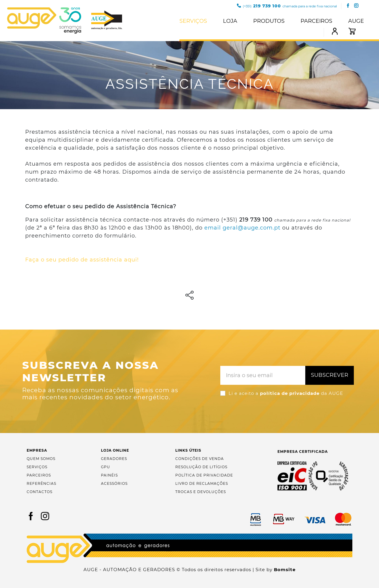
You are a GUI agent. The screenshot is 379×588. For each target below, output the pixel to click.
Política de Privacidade (204, 475)
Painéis (109, 475)
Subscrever (330, 375)
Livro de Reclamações (202, 483)
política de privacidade (290, 393)
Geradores (114, 459)
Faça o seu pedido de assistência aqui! (82, 260)
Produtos (269, 21)
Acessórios (114, 483)
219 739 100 (287, 6)
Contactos (40, 492)
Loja (230, 21)
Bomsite (285, 570)
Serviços (193, 21)
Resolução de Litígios (201, 467)
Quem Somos (41, 459)
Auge (356, 21)
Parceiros (316, 21)
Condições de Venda (200, 459)
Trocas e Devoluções (201, 492)
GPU (106, 467)
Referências (41, 483)
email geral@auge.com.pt (242, 228)
